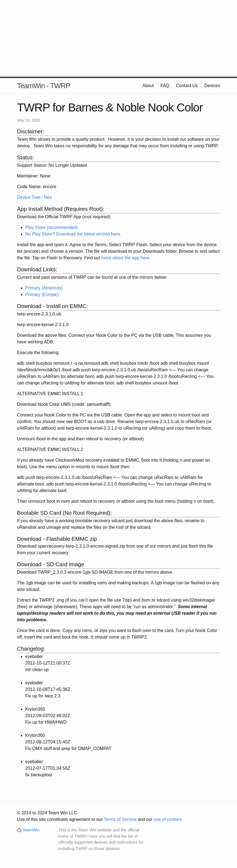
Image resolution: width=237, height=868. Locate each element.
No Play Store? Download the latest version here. (73, 234)
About (148, 86)
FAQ (165, 86)
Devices (212, 86)
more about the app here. (126, 258)
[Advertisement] (119, 38)
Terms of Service (120, 819)
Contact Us (187, 86)
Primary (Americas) (44, 288)
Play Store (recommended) (51, 227)
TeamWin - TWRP (44, 86)
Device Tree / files (34, 197)
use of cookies (168, 819)
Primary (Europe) (42, 294)
